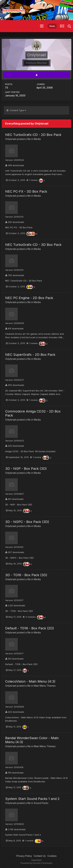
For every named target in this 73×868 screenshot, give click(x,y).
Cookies (52, 856)
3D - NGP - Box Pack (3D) (26, 469)
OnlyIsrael (11, 139)
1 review (32, 180)
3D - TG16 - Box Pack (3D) (26, 575)
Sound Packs (41, 803)
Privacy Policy (24, 856)
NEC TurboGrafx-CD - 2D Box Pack (33, 135)
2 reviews (29, 617)
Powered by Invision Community (36, 863)
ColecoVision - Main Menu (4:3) (30, 681)
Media (37, 139)
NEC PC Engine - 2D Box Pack (29, 298)
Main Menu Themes (45, 686)
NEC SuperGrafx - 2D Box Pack (30, 355)
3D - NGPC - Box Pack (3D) (27, 522)
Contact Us (40, 856)
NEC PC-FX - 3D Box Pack (26, 191)
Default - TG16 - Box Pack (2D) (30, 628)
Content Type (16, 110)
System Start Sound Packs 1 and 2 (32, 799)
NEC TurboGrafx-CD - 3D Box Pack (33, 245)
